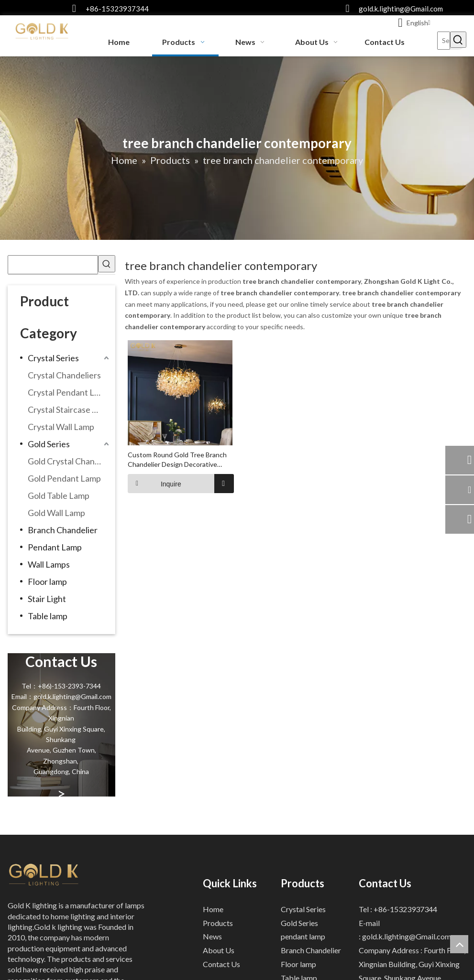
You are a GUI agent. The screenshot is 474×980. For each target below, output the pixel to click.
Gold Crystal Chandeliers (70, 461)
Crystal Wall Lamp (61, 427)
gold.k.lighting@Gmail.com (401, 9)
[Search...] (444, 41)
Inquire (154, 483)
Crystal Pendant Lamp (69, 392)
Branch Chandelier (63, 530)
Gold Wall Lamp (56, 513)
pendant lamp (303, 936)
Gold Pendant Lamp (64, 478)
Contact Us (221, 964)
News (212, 936)
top (459, 944)
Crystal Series (53, 358)
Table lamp (48, 616)
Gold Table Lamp (59, 495)
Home (213, 909)
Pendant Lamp (55, 547)
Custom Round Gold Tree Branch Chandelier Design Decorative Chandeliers (177, 459)
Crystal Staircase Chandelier (70, 409)
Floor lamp (47, 582)
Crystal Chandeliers (64, 375)
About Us (219, 950)
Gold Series (49, 444)
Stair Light (47, 599)
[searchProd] (53, 265)
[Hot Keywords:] (458, 40)
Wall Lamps (49, 564)
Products (218, 922)
